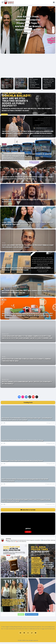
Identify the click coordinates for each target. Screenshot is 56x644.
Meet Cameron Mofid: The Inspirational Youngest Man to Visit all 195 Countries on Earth (48, 83)
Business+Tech (5, 334)
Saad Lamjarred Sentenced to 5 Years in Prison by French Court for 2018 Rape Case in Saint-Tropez (28, 246)
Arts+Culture (5, 175)
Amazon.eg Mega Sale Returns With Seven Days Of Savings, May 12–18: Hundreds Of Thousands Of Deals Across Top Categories (27, 314)
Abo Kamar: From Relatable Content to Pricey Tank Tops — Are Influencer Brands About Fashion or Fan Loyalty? (28, 25)
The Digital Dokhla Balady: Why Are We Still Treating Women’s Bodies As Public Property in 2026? (27, 110)
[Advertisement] (28, 65)
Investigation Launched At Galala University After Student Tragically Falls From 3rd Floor (26, 269)
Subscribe (28, 532)
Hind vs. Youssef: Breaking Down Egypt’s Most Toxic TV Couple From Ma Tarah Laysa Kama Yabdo (26, 500)
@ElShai (28, 529)
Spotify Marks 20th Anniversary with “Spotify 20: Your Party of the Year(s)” (27, 383)
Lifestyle (44, 78)
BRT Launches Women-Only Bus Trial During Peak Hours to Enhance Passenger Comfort (25, 292)
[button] (3, 2)
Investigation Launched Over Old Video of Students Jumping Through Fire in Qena (26, 360)
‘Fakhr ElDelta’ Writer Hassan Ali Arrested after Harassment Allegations (27, 201)
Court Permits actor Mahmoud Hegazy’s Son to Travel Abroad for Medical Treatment (28, 223)
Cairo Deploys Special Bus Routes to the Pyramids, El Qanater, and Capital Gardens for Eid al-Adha (27, 155)
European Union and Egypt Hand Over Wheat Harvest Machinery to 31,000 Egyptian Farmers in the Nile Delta (28, 178)
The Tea (17, 81)
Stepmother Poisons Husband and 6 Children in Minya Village (20, 85)
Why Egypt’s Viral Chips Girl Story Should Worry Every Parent (34, 85)
